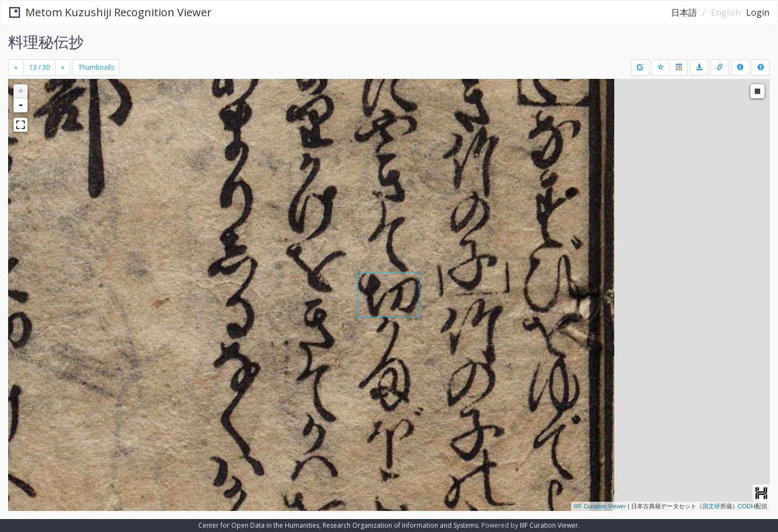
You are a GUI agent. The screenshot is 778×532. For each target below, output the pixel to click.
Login (758, 12)
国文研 (711, 506)
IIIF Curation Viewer (600, 506)
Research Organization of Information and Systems (400, 525)
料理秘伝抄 (46, 42)
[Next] (63, 68)
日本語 (684, 12)
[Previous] (16, 68)
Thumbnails (96, 67)
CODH (747, 506)
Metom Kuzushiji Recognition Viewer (110, 12)
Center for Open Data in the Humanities (259, 525)
